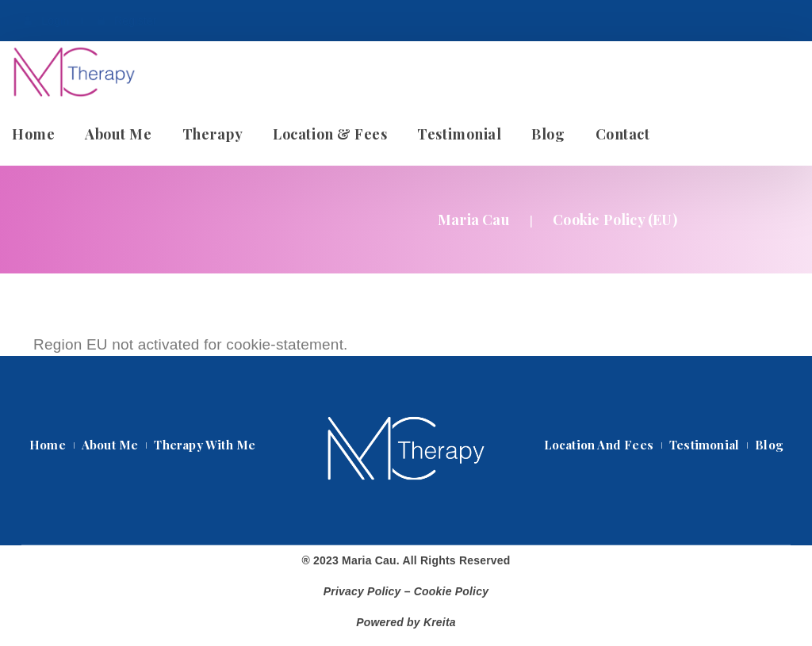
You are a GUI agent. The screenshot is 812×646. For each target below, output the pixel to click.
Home (48, 445)
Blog (769, 445)
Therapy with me (205, 445)
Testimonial (704, 445)
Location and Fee (599, 445)
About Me (110, 445)
